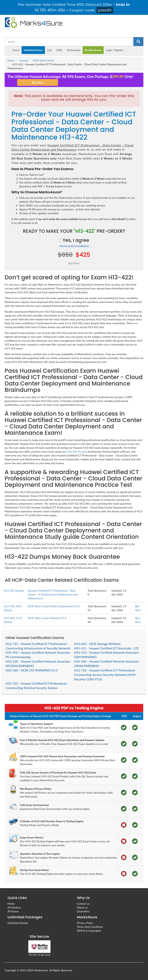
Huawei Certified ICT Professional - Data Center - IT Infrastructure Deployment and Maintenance (53, 594)
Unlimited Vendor (18, 923)
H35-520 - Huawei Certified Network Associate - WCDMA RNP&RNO (39, 664)
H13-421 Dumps (14, 591)
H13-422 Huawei (77, 452)
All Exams (13, 911)
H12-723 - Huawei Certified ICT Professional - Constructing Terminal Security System (37, 686)
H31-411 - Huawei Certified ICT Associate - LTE (106, 648)
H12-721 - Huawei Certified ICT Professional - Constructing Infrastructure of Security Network (38, 646)
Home (16, 50)
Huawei (24, 60)
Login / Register (115, 50)
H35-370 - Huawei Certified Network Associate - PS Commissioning (39, 655)
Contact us (83, 904)
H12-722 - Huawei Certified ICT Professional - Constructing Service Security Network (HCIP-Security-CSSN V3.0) (105, 675)
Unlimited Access (33, 50)
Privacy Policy (85, 923)
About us (82, 907)
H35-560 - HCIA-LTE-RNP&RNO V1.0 (32, 670)
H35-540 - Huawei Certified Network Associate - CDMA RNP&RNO (107, 664)
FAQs (59, 50)
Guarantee (83, 911)
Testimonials (74, 50)
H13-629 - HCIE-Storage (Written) (97, 644)
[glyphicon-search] (138, 42)
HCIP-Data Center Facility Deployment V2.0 (54, 606)
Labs (50, 50)
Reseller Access (93, 50)
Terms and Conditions (74, 246)
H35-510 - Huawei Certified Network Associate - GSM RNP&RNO (107, 655)
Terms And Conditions (90, 927)
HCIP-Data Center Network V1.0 (47, 618)
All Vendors (14, 907)
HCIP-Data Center (44, 60)
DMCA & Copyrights (89, 931)
